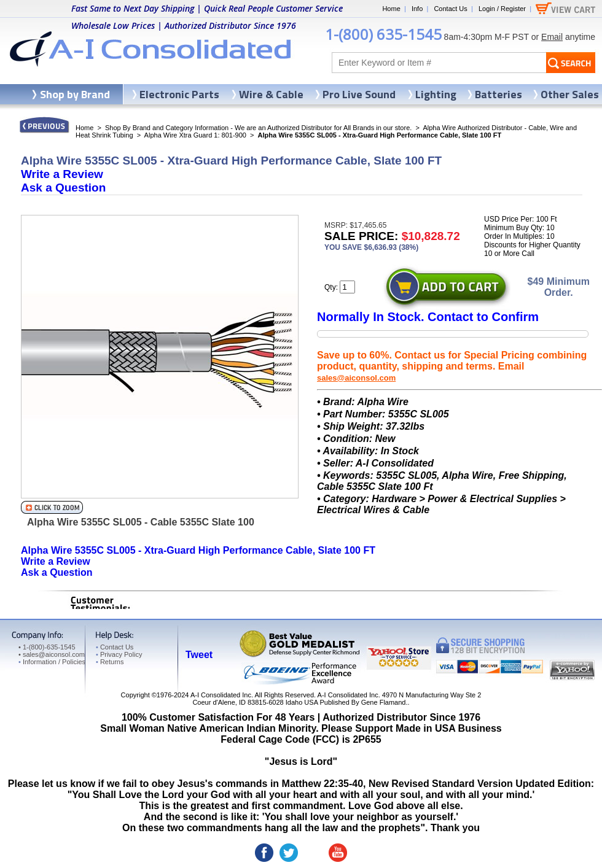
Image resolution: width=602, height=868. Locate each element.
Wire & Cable (271, 94)
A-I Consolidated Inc (221, 695)
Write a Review (62, 174)
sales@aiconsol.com (356, 378)
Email (552, 37)
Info (417, 9)
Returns (110, 662)
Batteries (498, 94)
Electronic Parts (179, 94)
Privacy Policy (119, 654)
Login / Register (502, 9)
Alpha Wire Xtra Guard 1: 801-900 (195, 135)
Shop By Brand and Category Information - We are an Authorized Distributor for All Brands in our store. (258, 128)
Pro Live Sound (359, 94)
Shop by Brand (75, 94)
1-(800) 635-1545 (383, 34)
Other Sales (570, 94)
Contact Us (450, 9)
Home (391, 9)
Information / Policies (52, 662)
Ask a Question (63, 188)
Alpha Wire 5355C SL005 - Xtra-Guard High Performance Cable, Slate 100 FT (198, 550)
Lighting (436, 94)
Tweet (199, 655)
